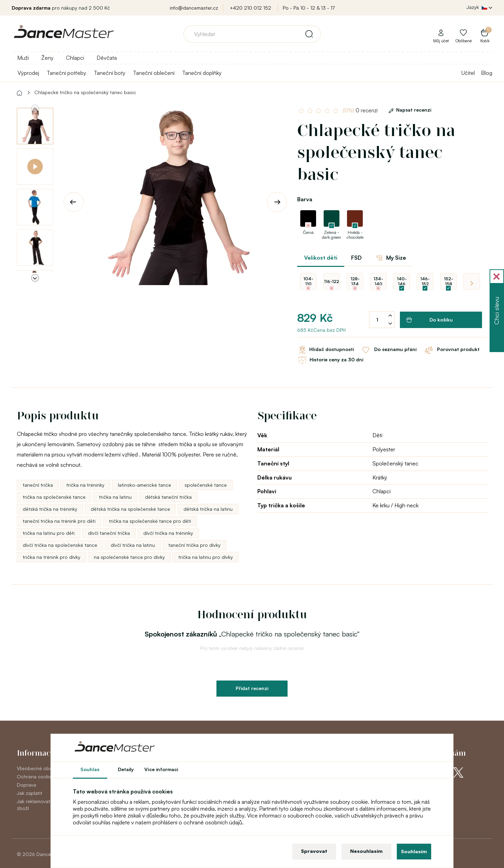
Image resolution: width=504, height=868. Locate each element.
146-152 (425, 281)
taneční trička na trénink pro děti (59, 521)
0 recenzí (361, 110)
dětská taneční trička (168, 497)
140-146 (402, 281)
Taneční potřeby (66, 73)
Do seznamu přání (389, 350)
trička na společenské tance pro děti (150, 521)
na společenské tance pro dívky (129, 557)
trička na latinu (115, 497)
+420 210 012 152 (250, 8)
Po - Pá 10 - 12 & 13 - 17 (309, 8)
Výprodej (28, 73)
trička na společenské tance (54, 497)
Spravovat (314, 851)
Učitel (468, 73)
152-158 (449, 281)
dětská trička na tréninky (50, 509)
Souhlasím (414, 851)
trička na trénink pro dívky (52, 557)
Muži (23, 58)
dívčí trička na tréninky (168, 533)
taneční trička (38, 485)
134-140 (378, 281)
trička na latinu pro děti (49, 533)
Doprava (26, 785)
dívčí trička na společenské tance (60, 545)
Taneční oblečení (154, 73)
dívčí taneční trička (109, 533)
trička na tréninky (85, 485)
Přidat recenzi (252, 688)
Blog (487, 73)
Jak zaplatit (30, 793)
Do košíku (430, 320)
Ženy (47, 58)
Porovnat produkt (452, 350)
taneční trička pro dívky (194, 545)
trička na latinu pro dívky (206, 557)
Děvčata (107, 58)
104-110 (308, 281)
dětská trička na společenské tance (130, 509)
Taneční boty (110, 73)
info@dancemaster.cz (194, 8)
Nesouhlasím (366, 851)
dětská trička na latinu (208, 509)
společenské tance (206, 485)
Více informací (161, 769)
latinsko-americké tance (144, 485)
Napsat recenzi (408, 110)
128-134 (355, 281)
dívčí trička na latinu (133, 545)
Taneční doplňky (202, 73)
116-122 (332, 281)
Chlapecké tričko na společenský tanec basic (85, 92)
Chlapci (75, 58)
